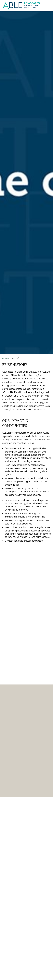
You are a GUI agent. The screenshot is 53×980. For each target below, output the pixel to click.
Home (5, 358)
